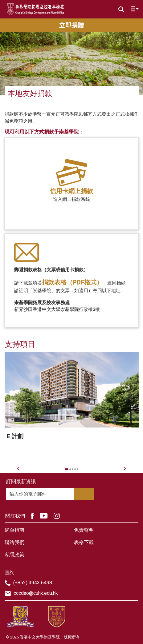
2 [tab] (70, 469)
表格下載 (84, 543)
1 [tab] (67, 469)
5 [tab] (78, 469)
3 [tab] (73, 469)
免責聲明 (84, 530)
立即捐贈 (71, 25)
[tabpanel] (72, 406)
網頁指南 (14, 530)
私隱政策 (14, 555)
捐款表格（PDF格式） (72, 282)
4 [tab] (75, 469)
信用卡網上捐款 (71, 191)
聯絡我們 (14, 543)
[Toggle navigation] (133, 10)
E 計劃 (15, 436)
